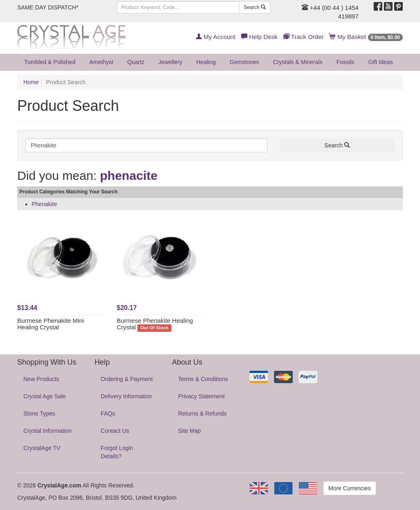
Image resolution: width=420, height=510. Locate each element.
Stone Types (39, 414)
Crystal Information (47, 431)
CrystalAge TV (42, 448)
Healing (206, 62)
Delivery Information (127, 396)
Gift (381, 62)
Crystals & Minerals (298, 62)
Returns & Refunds (202, 414)
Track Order (304, 37)
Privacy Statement (201, 396)
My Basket (366, 37)
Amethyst (101, 62)
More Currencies (350, 488)
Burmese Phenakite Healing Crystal (155, 324)
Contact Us (115, 431)
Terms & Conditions (203, 379)
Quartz (136, 62)
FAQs (108, 414)
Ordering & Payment (127, 379)
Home (31, 82)
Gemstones (244, 62)
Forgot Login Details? (117, 452)
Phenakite (44, 204)
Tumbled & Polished (50, 62)
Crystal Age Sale (45, 396)
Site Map (189, 431)
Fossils (345, 62)
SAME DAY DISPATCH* (48, 7)
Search (255, 7)
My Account (216, 37)
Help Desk (259, 37)
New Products (41, 379)
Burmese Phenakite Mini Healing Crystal (51, 324)
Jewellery (170, 62)
